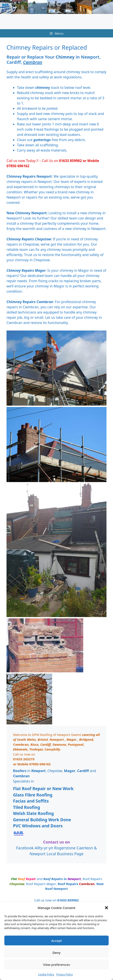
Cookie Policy (46, 974)
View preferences (56, 965)
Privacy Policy (65, 974)
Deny (56, 953)
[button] (106, 908)
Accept (56, 941)
